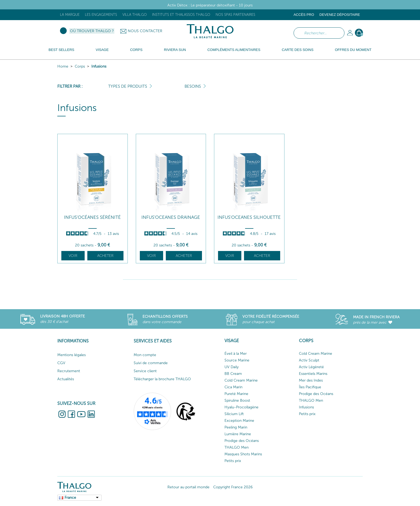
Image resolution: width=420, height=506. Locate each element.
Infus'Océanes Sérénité (92, 217)
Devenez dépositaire (340, 15)
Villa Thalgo (135, 15)
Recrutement (69, 371)
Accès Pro (304, 15)
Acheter (105, 256)
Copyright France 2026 (233, 487)
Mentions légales (72, 355)
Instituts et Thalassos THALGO (181, 15)
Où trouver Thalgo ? (92, 31)
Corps (80, 66)
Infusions (99, 66)
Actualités (66, 379)
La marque (70, 15)
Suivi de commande (151, 363)
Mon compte (145, 355)
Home (63, 66)
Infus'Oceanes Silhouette (249, 217)
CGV (61, 363)
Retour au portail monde (188, 487)
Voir (73, 256)
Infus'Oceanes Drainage (171, 217)
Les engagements (101, 15)
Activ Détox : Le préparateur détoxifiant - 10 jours (210, 5)
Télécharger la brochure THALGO (162, 379)
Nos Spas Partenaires (235, 15)
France (70, 498)
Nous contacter (145, 31)
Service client (145, 371)
